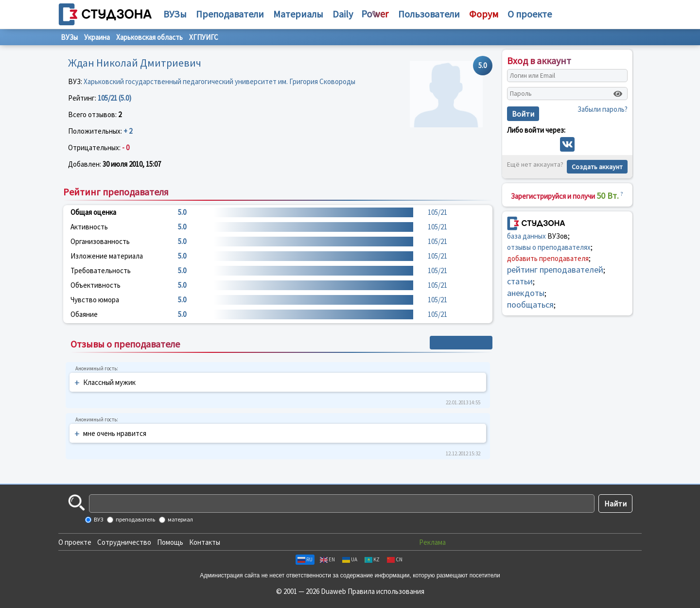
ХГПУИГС (204, 37)
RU (305, 559)
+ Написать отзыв (461, 343)
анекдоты (526, 293)
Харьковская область (149, 37)
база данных (526, 236)
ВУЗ (98, 519)
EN (327, 559)
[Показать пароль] (618, 94)
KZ (372, 559)
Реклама (432, 542)
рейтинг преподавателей (555, 269)
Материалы (298, 14)
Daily (343, 14)
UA (350, 559)
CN (395, 559)
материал (180, 519)
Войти (523, 114)
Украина (97, 37)
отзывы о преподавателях (549, 247)
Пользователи (429, 14)
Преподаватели (230, 14)
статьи (520, 281)
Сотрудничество (124, 542)
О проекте (75, 542)
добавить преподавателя (548, 258)
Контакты (205, 542)
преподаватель (135, 519)
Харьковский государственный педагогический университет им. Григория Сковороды (219, 81)
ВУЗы (175, 14)
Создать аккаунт (597, 167)
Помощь (170, 542)
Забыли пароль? (603, 109)
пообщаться (530, 304)
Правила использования (386, 591)
